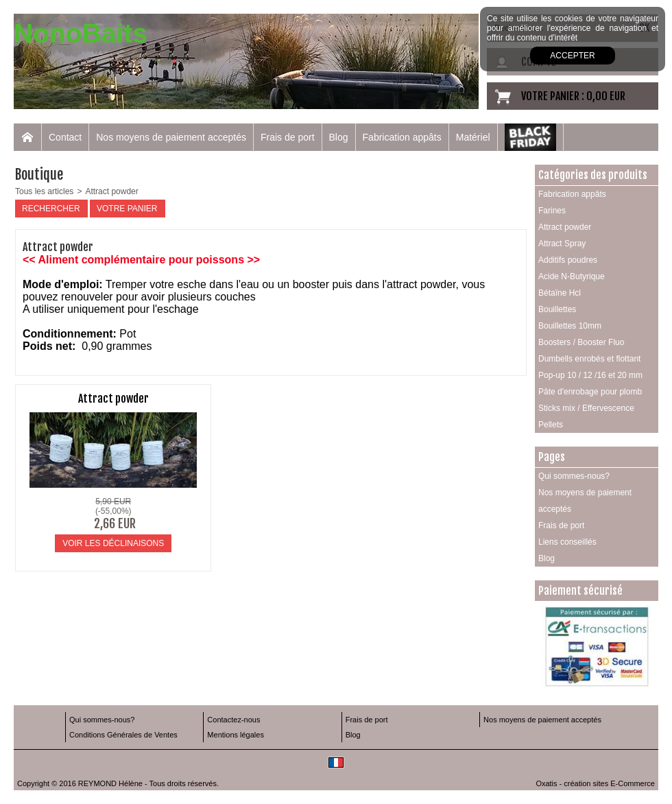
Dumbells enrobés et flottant (589, 359)
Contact (65, 137)
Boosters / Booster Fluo (581, 342)
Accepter (572, 56)
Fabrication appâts (402, 137)
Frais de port (288, 137)
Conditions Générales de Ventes (123, 735)
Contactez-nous (233, 720)
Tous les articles (44, 191)
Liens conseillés (567, 542)
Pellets (551, 425)
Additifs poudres (568, 260)
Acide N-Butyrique (572, 276)
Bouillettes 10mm (570, 326)
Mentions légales (236, 735)
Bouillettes (557, 309)
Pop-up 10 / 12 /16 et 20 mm (590, 375)
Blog (339, 137)
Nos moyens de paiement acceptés (171, 137)
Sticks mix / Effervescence (586, 408)
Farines (552, 211)
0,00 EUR (606, 96)
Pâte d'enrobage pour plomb (590, 392)
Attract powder (111, 191)
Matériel (473, 137)
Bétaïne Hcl (560, 293)
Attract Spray (562, 244)
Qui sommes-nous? (574, 476)
